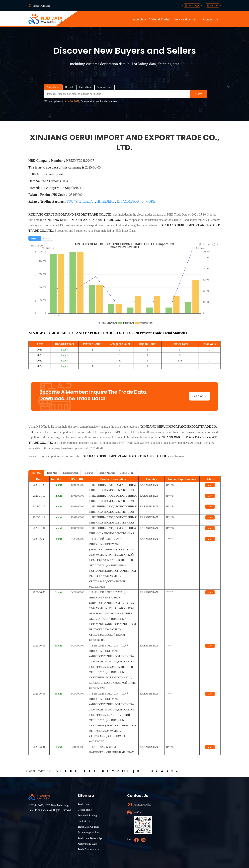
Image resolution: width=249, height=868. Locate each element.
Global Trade (85, 810)
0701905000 (77, 747)
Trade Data (138, 19)
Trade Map (88, 473)
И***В (170, 485)
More (210, 485)
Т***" (169, 539)
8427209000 (77, 539)
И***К (170, 747)
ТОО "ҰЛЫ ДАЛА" (81, 201)
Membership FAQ (87, 844)
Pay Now (213, 5)
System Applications (89, 832)
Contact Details (127, 473)
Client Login (192, 5)
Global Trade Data (41, 6)
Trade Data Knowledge (90, 838)
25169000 (76, 195)
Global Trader (160, 19)
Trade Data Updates (88, 827)
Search (199, 94)
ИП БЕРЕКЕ (106, 201)
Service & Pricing (186, 19)
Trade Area (52, 473)
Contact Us (211, 19)
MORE (148, 201)
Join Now (199, 396)
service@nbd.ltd (142, 805)
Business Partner (70, 473)
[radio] (35, 238)
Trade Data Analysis (88, 849)
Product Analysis (107, 473)
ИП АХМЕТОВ (128, 201)
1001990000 (77, 485)
